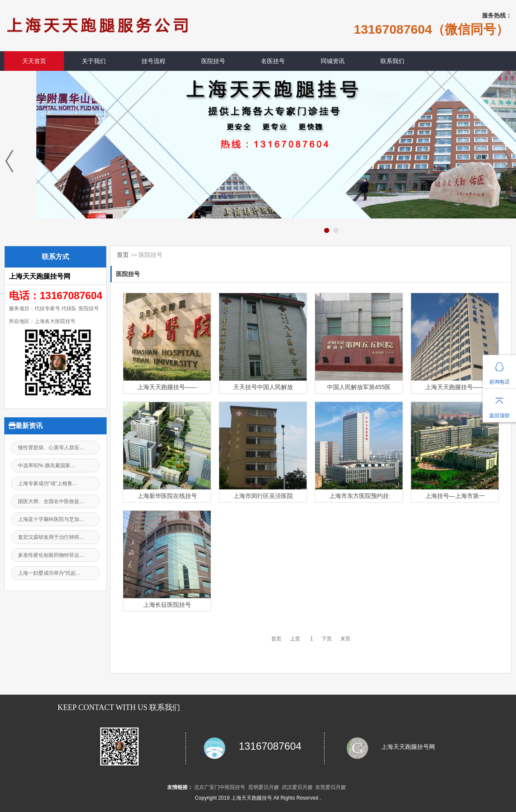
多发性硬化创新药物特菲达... (51, 555)
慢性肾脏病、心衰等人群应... (51, 448)
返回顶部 (499, 416)
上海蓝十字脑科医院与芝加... (51, 519)
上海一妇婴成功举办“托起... (49, 573)
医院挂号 (213, 61)
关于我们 (94, 61)
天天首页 (34, 61)
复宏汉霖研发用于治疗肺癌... (51, 537)
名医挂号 (273, 61)
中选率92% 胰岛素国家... (46, 466)
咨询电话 (499, 382)
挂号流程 (154, 61)
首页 (123, 255)
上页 (295, 639)
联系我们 (392, 61)
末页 (345, 639)
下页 (327, 639)
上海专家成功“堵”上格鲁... (47, 483)
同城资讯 (333, 61)
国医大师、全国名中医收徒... (51, 501)
